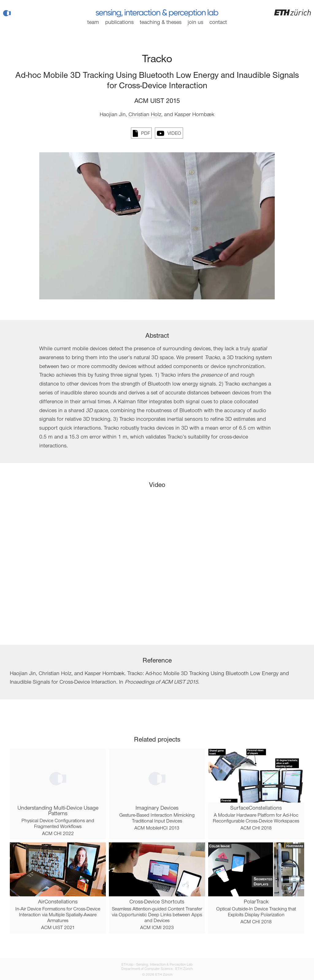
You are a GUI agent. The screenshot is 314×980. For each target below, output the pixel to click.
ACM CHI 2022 (58, 834)
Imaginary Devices (157, 808)
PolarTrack (256, 902)
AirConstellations (58, 902)
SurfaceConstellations (256, 808)
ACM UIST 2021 (58, 928)
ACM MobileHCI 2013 (157, 828)
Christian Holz (145, 115)
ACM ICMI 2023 (157, 928)
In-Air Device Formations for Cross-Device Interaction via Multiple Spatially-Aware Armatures (58, 915)
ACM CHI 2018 (256, 828)
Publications (119, 23)
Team (93, 23)
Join (195, 23)
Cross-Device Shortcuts (157, 902)
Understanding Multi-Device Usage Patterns (58, 811)
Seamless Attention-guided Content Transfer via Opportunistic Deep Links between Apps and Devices (157, 915)
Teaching (161, 23)
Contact (218, 23)
